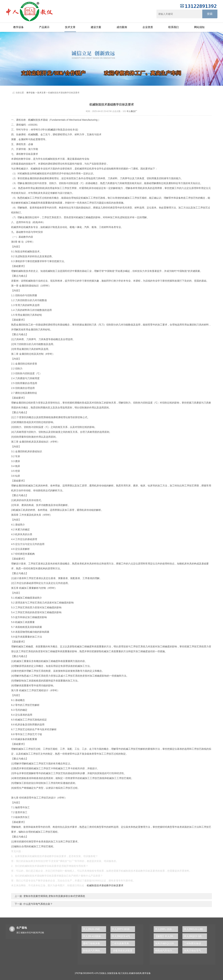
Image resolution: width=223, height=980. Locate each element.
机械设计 (53, 130)
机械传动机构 (135, 973)
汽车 (87, 227)
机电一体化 (76, 227)
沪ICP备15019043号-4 (85, 973)
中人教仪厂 (132, 111)
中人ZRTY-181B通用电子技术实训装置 (123, 929)
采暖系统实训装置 (123, 951)
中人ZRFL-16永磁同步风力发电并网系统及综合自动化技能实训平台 (167, 929)
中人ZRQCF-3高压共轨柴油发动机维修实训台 (196, 936)
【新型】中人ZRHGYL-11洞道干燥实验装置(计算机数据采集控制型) (167, 936)
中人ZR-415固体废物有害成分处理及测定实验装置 (95, 936)
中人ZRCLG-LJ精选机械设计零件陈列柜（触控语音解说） (196, 929)
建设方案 (96, 27)
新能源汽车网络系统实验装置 (95, 951)
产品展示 (44, 27)
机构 (32, 554)
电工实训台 (123, 973)
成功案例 (122, 27)
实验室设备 (112, 973)
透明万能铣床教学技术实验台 (95, 943)
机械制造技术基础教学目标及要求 (105, 885)
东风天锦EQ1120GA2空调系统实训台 (167, 943)
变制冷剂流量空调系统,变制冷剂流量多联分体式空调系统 (54, 896)
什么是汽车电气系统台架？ (38, 904)
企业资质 (148, 27)
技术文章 (70, 27)
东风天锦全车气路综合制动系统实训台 (196, 951)
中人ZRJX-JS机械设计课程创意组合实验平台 (95, 929)
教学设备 (18, 27)
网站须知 (199, 27)
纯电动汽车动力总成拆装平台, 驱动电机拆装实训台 (167, 951)
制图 (36, 134)
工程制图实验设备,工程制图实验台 (196, 943)
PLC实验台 (101, 973)
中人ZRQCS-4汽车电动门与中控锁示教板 (123, 936)
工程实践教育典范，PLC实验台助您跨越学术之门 (123, 943)
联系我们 (174, 27)
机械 (31, 120)
